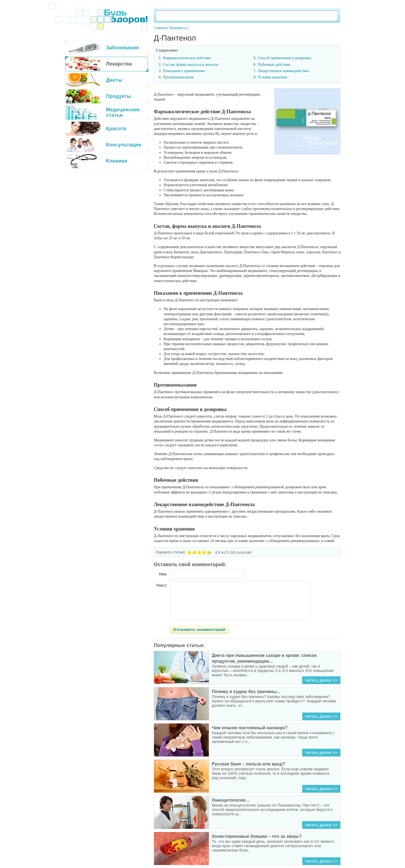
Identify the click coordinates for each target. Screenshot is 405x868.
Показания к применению (184, 71)
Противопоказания (178, 77)
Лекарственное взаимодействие (283, 71)
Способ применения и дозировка (284, 58)
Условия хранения (272, 77)
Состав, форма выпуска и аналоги (190, 65)
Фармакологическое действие (187, 58)
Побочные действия (274, 65)
